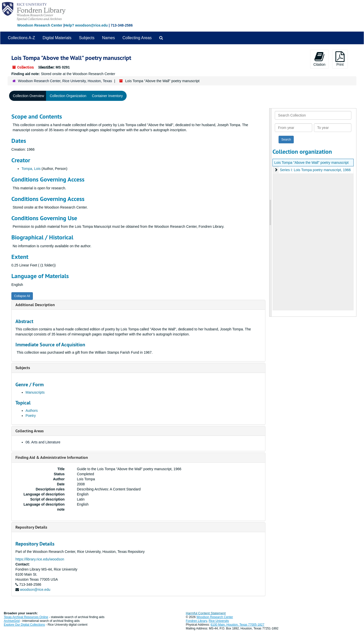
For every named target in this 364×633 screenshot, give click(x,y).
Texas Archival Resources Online (26, 617)
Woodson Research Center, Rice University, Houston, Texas (65, 81)
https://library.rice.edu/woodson (40, 559)
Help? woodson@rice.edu (86, 25)
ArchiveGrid (12, 621)
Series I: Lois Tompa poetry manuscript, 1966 (315, 170)
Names (109, 38)
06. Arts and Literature (43, 442)
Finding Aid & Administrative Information (52, 457)
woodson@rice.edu (35, 590)
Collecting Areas (137, 38)
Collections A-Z (21, 38)
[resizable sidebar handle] (270, 212)
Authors (32, 411)
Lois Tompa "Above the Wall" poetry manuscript (311, 163)
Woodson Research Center (40, 25)
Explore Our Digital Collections (24, 625)
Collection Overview (29, 96)
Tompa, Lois (31, 169)
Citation (319, 59)
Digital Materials (57, 38)
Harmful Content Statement (206, 613)
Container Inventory (107, 96)
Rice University (219, 621)
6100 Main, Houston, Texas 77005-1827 (237, 625)
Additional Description (35, 305)
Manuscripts (35, 392)
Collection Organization (68, 96)
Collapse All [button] (22, 296)
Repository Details (31, 527)
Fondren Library (196, 621)
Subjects (87, 38)
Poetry (31, 416)
